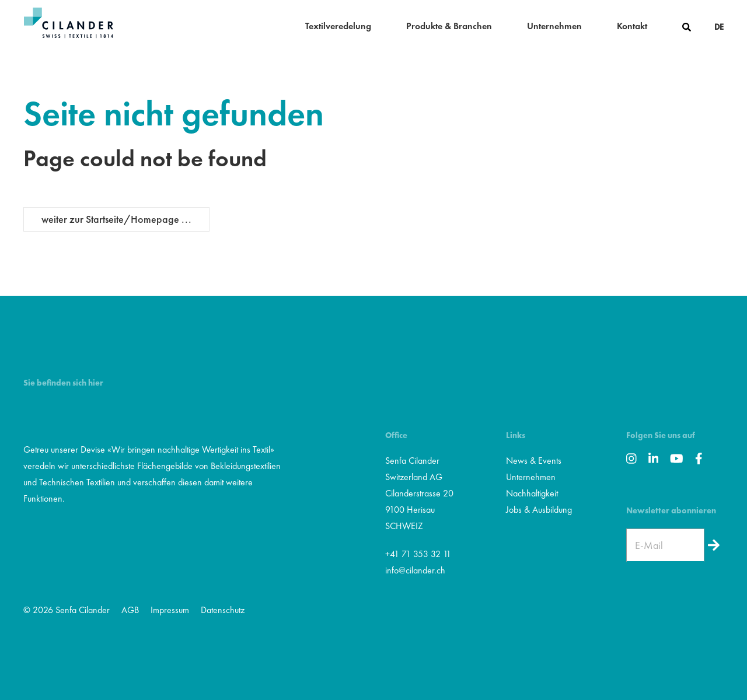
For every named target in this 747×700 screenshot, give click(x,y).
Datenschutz (223, 610)
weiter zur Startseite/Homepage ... (116, 219)
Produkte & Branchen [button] (449, 26)
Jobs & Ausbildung (539, 510)
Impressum (170, 610)
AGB (130, 610)
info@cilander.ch (415, 570)
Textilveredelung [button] (338, 26)
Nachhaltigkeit (532, 493)
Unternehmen (531, 477)
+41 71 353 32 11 (418, 554)
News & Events (534, 461)
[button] (687, 26)
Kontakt (632, 26)
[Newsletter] (714, 545)
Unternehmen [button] (554, 26)
